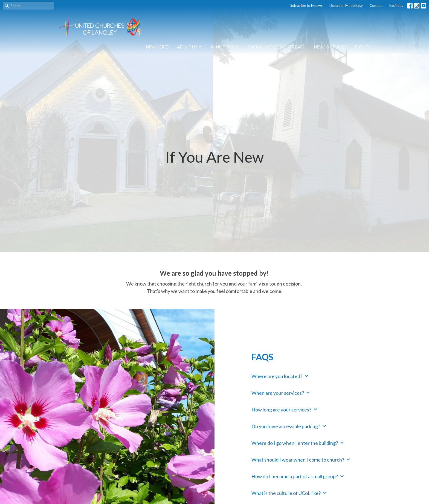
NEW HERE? (157, 47)
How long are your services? (285, 409)
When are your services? (281, 393)
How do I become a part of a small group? (298, 476)
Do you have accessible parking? (289, 426)
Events (363, 47)
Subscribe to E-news (306, 5)
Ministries (225, 47)
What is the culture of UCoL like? (290, 493)
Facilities (396, 5)
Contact (376, 5)
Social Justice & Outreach (277, 47)
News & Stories (330, 47)
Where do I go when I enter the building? (298, 443)
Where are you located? (281, 376)
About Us (190, 47)
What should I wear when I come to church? (302, 459)
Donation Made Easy (346, 5)
